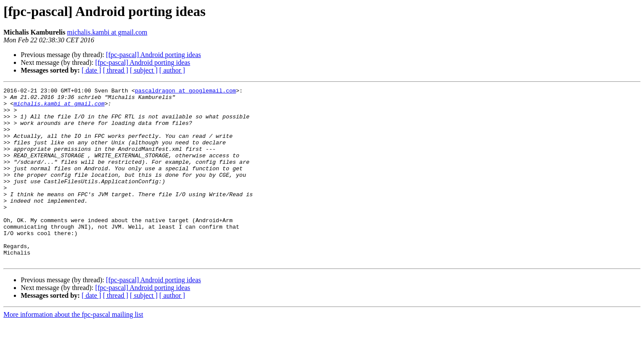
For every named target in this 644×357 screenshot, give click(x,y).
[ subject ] (144, 70)
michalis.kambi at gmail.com (107, 32)
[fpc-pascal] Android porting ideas (153, 55)
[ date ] (91, 70)
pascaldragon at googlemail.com (185, 92)
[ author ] (172, 70)
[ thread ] (116, 70)
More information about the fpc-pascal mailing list (73, 349)
